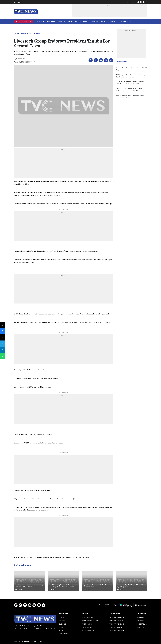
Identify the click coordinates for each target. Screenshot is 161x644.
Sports (62, 627)
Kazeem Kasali (22, 59)
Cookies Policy (141, 624)
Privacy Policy (141, 627)
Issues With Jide (88, 618)
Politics (41, 21)
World (95, 21)
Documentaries (88, 630)
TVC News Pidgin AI (117, 624)
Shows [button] (112, 21)
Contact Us (140, 621)
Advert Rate (18, 2)
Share (3, 325)
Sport (103, 21)
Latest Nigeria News (23, 33)
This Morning (87, 624)
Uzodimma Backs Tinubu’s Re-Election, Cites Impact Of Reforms (29, 586)
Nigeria (37, 33)
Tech (70, 21)
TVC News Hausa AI (116, 621)
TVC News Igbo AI (116, 627)
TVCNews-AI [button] (125, 21)
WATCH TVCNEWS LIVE (23, 21)
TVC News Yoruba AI (117, 618)
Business (51, 21)
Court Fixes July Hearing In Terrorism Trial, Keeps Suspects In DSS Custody (62, 586)
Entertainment (82, 21)
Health (62, 21)
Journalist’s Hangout (90, 621)
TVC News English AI (117, 630)
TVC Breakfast (87, 627)
